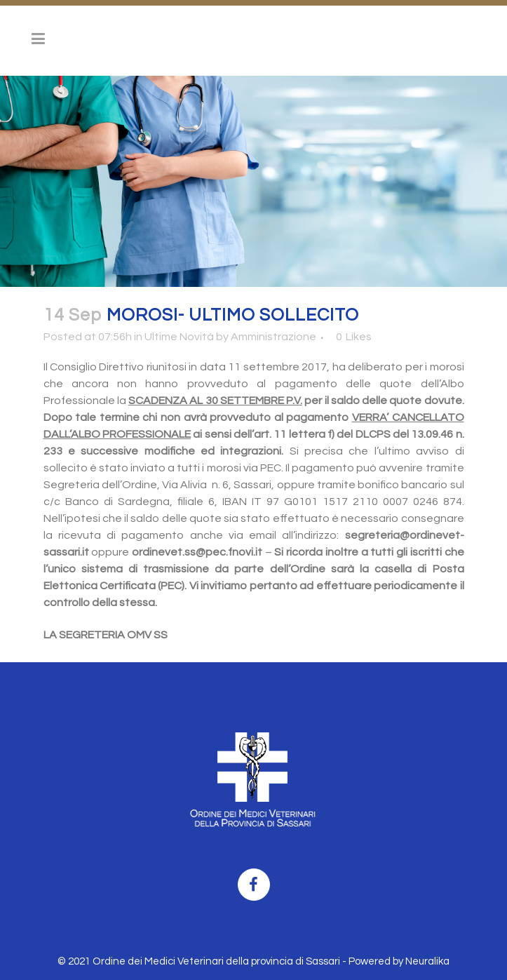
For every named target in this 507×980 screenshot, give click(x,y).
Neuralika (427, 961)
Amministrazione (273, 337)
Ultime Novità (179, 337)
